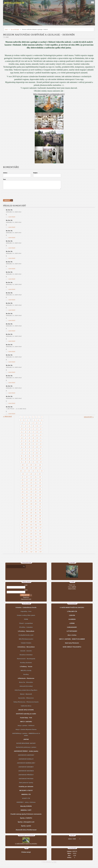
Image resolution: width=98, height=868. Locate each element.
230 (40, 541)
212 (27, 533)
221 (22, 538)
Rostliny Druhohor (26, 664)
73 (33, 452)
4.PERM (72, 625)
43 (33, 437)
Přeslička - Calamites (26, 629)
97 (33, 464)
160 (40, 500)
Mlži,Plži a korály (26, 672)
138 (31, 488)
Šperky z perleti (26, 828)
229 (36, 541)
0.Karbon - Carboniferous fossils (26, 609)
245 (40, 550)
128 (31, 482)
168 (31, 506)
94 (22, 464)
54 (29, 443)
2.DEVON (72, 617)
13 (35, 422)
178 (31, 511)
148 (31, 494)
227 (27, 541)
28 (22, 431)
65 (26, 449)
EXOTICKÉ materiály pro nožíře (26, 716)
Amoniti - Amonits (26, 653)
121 (22, 479)
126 (23, 482)
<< (64, 841)
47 (26, 440)
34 (22, 434)
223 (31, 538)
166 (23, 506)
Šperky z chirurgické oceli (26, 824)
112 (29, 473)
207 (27, 530)
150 (40, 494)
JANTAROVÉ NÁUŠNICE (26, 773)
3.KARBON (72, 621)
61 (33, 446)
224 (36, 538)
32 (37, 431)
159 (36, 500)
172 (27, 509)
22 (22, 428)
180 (40, 511)
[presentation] (49, 197)
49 (33, 440)
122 (27, 479)
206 (22, 530)
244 (36, 550)
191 (22, 521)
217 (27, 535)
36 (29, 434)
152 (27, 497)
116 (23, 476)
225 (40, 538)
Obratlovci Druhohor (26, 657)
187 (27, 518)
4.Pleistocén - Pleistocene (26, 680)
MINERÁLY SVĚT (26, 812)
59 (26, 446)
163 (31, 503)
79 (33, 455)
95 (26, 464)
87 (41, 458)
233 (31, 544)
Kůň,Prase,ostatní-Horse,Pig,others (26, 692)
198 (31, 523)
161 (22, 503)
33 (41, 431)
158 (31, 500)
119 (35, 476)
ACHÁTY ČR (26, 800)
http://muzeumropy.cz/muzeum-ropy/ (49, 94)
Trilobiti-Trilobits (26, 645)
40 (22, 437)
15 (42, 422)
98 (37, 464)
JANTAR (26, 741)
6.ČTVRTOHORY (72, 633)
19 (33, 425)
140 (40, 488)
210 (40, 530)
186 (23, 518)
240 (40, 547)
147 (27, 494)
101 (27, 467)
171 (23, 509)
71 (26, 452)
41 (26, 437)
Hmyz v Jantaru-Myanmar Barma (26, 731)
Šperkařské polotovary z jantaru (26, 749)
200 (40, 523)
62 (37, 446)
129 (36, 482)
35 (26, 434)
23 (26, 428)
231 (22, 544)
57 (41, 443)
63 (41, 446)
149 (36, 494)
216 (22, 535)
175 (40, 509)
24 (29, 428)
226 (22, 541)
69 (41, 449)
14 (38, 422)
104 (40, 467)
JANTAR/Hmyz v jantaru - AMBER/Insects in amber (26, 736)
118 (31, 476)
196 (22, 523)
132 (27, 485)
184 (36, 514)
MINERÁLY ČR (26, 796)
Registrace (26, 599)
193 (31, 521)
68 (37, 449)
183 (31, 514)
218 (31, 535)
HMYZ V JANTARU (26, 723)
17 (26, 425)
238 (31, 547)
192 (27, 521)
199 (36, 523)
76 (22, 455)
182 (27, 514)
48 (29, 440)
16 (22, 425)
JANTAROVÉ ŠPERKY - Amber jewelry (26, 753)
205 (40, 526)
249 (36, 553)
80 (37, 455)
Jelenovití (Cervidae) (26, 688)
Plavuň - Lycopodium (26, 625)
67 (33, 449)
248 (31, 553)
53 (26, 443)
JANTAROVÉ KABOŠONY (26, 757)
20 (37, 425)
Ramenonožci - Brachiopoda (26, 660)
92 (37, 461)
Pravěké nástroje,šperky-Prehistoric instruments (26, 816)
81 (41, 455)
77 (26, 455)
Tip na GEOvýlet (15, 29)
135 (40, 485)
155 (40, 497)
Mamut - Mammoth (26, 696)
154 (36, 497)
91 (33, 461)
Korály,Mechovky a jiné (26, 637)
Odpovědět (12, 219)
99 (41, 464)
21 (40, 425)
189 (36, 518)
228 (31, 541)
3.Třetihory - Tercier (26, 668)
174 (36, 509)
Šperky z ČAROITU (26, 820)
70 (22, 452)
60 (29, 446)
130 (40, 482)
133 (31, 485)
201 (22, 526)
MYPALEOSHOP (14, 3)
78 (29, 455)
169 (36, 506)
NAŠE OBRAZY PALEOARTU (72, 649)
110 (21, 473)
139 (36, 488)
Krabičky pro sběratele (26, 788)
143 (31, 491)
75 (41, 452)
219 (36, 535)
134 (36, 485)
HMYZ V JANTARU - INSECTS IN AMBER (72, 641)
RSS (55, 864)
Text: (4, 179)
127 (27, 482)
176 (23, 511)
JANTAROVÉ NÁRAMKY (26, 769)
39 (41, 434)
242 (27, 550)
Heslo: (26, 592)
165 (40, 503)
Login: (26, 587)
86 (37, 458)
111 (25, 473)
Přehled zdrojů (26, 854)
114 (38, 473)
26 (37, 428)
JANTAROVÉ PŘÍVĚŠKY (26, 777)
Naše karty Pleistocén (72, 645)
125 (40, 479)
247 (27, 553)
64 (22, 449)
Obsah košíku (72, 590)
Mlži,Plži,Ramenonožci (26, 641)
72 (29, 452)
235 (40, 544)
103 (36, 467)
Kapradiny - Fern (26, 613)
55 (33, 443)
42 (29, 437)
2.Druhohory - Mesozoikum (26, 649)
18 (29, 425)
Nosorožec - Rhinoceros (26, 700)
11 (27, 422)
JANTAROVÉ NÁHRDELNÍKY (26, 765)
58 (22, 446)
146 (23, 494)
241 (22, 550)
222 (27, 538)
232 (27, 544)
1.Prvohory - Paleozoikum (26, 633)
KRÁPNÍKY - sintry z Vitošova (26, 804)
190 (40, 518)
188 (31, 518)
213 (31, 533)
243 (31, 550)
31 (33, 431)
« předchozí (7, 418)
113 (33, 473)
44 (37, 437)
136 (23, 488)
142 (27, 491)
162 (27, 503)
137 (27, 488)
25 (33, 428)
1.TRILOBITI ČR (72, 613)
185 (40, 514)
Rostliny (26, 676)
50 (37, 440)
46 (22, 440)
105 (23, 470)
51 (41, 440)
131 (22, 485)
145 (40, 491)
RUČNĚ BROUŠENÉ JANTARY (26, 745)
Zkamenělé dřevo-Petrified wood (26, 832)
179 (36, 511)
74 (37, 452)
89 (26, 461)
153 (31, 497)
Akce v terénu (72, 637)
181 (22, 514)
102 (31, 467)
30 (29, 431)
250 (40, 553)
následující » (89, 419)
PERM (26, 621)
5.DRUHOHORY (72, 629)
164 (36, 503)
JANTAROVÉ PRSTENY (26, 780)
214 (36, 533)
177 (27, 511)
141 (22, 491)
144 (36, 491)
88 (22, 461)
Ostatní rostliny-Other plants (26, 617)
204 (36, 526)
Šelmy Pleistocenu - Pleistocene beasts (26, 704)
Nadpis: (36, 173)
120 (40, 476)
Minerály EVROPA (26, 808)
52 (22, 443)
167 (27, 506)
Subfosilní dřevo (26, 708)
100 (23, 467)
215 (40, 533)
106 (27, 470)
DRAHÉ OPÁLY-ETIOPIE (26, 712)
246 (22, 553)
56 (37, 443)
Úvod (6, 29)
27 (41, 428)
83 (26, 458)
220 (40, 535)
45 (41, 437)
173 (31, 509)
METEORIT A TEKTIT (26, 792)
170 (40, 506)
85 (33, 458)
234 (36, 544)
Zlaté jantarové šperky (26, 784)
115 (42, 473)
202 (27, 526)
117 (27, 476)
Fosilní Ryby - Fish (26, 719)
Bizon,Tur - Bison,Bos (26, 684)
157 (27, 500)
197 (27, 523)
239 (36, 547)
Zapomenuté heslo (26, 601)
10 (24, 422)
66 (29, 449)
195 (40, 521)
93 (41, 461)
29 (26, 431)
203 (31, 526)
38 (37, 434)
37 (33, 434)
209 (36, 530)
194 (36, 521)
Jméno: (5, 173)
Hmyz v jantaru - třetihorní (26, 727)
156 (23, 500)
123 (31, 479)
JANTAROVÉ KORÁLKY (26, 761)
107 (31, 470)
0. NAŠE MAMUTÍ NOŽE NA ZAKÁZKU (72, 609)
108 (36, 470)
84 (29, 458)
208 (31, 530)
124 (36, 479)
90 (29, 461)
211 (22, 533)
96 (29, 464)
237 (27, 547)
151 (22, 497)
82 (22, 458)
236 (22, 547)
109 (40, 470)
